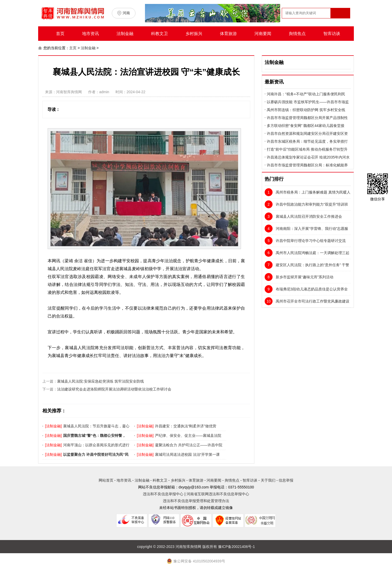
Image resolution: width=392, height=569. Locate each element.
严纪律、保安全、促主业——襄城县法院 (188, 436)
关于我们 (268, 480)
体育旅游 (228, 34)
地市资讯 (91, 34)
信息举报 (286, 480)
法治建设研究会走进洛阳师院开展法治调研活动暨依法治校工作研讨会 (114, 389)
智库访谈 (332, 34)
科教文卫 (159, 34)
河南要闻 (263, 34)
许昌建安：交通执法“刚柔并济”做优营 (186, 426)
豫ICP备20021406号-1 (237, 547)
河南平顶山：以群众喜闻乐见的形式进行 (96, 445)
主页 (73, 48)
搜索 (340, 23)
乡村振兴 (194, 34)
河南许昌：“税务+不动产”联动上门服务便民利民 (306, 94)
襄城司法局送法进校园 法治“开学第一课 (187, 454)
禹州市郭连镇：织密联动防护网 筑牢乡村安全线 (306, 110)
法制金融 (125, 34)
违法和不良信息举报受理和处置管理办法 (196, 501)
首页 (60, 34)
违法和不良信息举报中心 (163, 494)
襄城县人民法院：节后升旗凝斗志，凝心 (96, 426)
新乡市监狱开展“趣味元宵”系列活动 (299, 277)
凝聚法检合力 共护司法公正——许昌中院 (189, 445)
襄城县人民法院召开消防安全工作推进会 (303, 216)
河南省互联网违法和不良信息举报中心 (218, 494)
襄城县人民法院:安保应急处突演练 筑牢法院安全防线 (100, 381)
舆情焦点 (297, 34)
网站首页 (106, 480)
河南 (126, 13)
